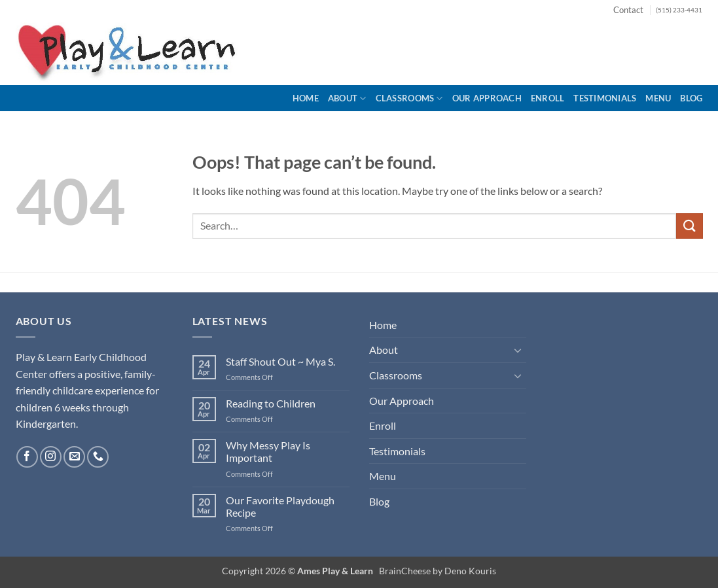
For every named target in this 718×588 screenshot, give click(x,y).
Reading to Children (271, 403)
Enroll (548, 98)
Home (306, 98)
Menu (658, 98)
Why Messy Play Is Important (268, 451)
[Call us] (98, 457)
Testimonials (605, 98)
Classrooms (409, 98)
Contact (628, 10)
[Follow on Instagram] (51, 457)
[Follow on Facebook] (27, 457)
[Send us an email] (74, 457)
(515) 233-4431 (679, 10)
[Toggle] (518, 350)
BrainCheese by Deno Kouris (438, 571)
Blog (691, 98)
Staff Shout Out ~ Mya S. (280, 361)
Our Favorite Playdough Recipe (280, 506)
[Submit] (689, 226)
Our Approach (487, 98)
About (347, 98)
